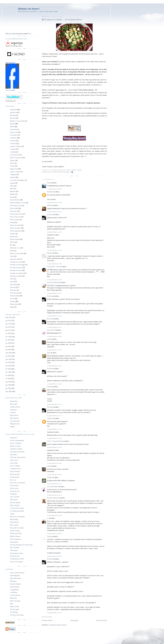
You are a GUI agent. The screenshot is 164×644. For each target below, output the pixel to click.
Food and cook (15, 491)
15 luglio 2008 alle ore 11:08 (54, 232)
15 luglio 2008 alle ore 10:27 (54, 212)
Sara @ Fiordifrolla (53, 282)
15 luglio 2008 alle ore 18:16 (54, 447)
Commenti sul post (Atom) (58, 625)
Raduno (13, 237)
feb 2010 (8, 327)
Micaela (86, 149)
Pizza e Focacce (15, 217)
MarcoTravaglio (15, 601)
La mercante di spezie (17, 508)
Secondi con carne (16, 262)
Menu (12, 189)
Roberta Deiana (15, 536)
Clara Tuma (14, 463)
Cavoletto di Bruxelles (17, 452)
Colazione (13, 138)
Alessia (49, 536)
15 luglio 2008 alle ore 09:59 (54, 189)
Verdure (13, 301)
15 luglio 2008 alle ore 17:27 (54, 416)
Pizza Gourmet (15, 220)
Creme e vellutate (16, 146)
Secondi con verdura (17, 273)
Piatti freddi (71, 170)
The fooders (14, 550)
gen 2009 (8, 366)
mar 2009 (9, 359)
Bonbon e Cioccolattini (17, 121)
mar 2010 (9, 324)
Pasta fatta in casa (16, 205)
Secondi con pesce (16, 267)
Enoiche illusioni (15, 584)
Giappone (13, 174)
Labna (12, 514)
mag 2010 (9, 317)
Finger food (14, 169)
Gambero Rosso (15, 407)
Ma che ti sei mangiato (17, 517)
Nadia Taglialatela (10, 63)
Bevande (13, 115)
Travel (12, 299)
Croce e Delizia (15, 466)
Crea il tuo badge (10, 90)
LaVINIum (14, 592)
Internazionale (15, 587)
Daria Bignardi (15, 576)
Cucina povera (15, 155)
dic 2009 (8, 333)
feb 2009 (8, 362)
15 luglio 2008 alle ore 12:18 (54, 316)
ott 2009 (8, 340)
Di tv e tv (13, 480)
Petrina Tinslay (15, 531)
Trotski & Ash (15, 556)
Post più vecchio (101, 620)
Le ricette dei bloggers (17, 180)
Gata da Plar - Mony (54, 267)
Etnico (12, 163)
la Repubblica (14, 590)
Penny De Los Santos (17, 528)
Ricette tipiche (15, 239)
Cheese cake (14, 132)
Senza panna (14, 542)
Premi (79, 170)
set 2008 (8, 379)
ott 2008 (8, 375)
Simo (49, 353)
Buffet (12, 127)
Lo (48, 518)
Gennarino (13, 410)
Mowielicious (14, 522)
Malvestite (13, 598)
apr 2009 (8, 356)
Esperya (13, 160)
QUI (11, 34)
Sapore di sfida (15, 259)
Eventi (12, 166)
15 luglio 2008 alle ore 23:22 (54, 495)
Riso (12, 245)
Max (12, 604)
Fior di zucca (14, 488)
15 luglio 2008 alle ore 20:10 (54, 475)
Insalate (13, 177)
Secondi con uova (16, 270)
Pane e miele (14, 525)
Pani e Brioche (15, 200)
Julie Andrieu (14, 418)
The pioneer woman (16, 553)
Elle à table (14, 404)
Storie (12, 282)
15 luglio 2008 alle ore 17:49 (54, 438)
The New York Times (17, 615)
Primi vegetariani (16, 231)
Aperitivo (13, 112)
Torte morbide (15, 296)
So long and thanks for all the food (21, 545)
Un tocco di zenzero (17, 562)
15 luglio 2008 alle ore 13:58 (54, 366)
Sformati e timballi (16, 276)
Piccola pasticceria (16, 214)
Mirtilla (49, 205)
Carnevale (13, 129)
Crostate (13, 149)
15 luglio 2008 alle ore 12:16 (54, 293)
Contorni (13, 143)
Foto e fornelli (15, 497)
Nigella (12, 427)
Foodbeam (13, 494)
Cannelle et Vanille (16, 449)
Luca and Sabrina (53, 487)
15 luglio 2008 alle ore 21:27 (54, 484)
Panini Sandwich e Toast (18, 203)
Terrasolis (13, 290)
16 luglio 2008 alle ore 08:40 (54, 534)
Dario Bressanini (15, 578)
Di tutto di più (15, 477)
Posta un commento (47, 617)
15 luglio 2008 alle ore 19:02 (54, 463)
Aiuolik (49, 387)
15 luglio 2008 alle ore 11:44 (54, 250)
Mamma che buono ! (29, 9)
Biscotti (13, 118)
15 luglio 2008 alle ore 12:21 (54, 327)
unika (49, 339)
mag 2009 (9, 353)
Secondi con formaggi (17, 265)
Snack (12, 279)
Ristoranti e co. (15, 248)
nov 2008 (8, 372)
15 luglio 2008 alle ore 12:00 (54, 264)
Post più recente (47, 620)
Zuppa (12, 307)
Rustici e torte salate (17, 253)
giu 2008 (8, 388)
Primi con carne (15, 225)
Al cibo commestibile (17, 440)
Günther (50, 477)
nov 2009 (8, 337)
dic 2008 (8, 369)
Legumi (13, 183)
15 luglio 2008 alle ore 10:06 (54, 203)
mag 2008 (9, 391)
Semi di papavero (16, 539)
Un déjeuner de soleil (17, 559)
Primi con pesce (15, 228)
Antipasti (54, 170)
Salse (12, 256)
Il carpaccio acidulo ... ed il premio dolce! (63, 19)
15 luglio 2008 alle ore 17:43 (54, 429)
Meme (12, 186)
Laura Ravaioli (15, 421)
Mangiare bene (15, 424)
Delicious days (15, 474)
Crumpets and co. (16, 469)
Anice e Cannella (16, 443)
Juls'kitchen (14, 500)
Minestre (13, 191)
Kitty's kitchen (15, 505)
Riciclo (12, 242)
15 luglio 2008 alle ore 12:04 (54, 280)
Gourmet (13, 412)
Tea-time (13, 287)
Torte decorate (15, 293)
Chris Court (14, 460)
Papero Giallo (14, 606)
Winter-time (14, 304)
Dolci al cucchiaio (16, 158)
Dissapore (13, 581)
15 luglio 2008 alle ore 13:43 (54, 336)
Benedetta (50, 192)
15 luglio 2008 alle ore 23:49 (54, 515)
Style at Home (15, 548)
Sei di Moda (14, 612)
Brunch (62, 170)
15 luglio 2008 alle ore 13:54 (54, 350)
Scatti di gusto (15, 609)
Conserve (13, 141)
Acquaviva (13, 438)
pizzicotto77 (51, 330)
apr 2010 (8, 321)
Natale (12, 197)
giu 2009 (8, 350)
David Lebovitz (15, 471)
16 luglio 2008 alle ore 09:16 (54, 556)
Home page (74, 620)
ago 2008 (8, 382)
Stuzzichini (14, 284)
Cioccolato (13, 135)
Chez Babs (13, 455)
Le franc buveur (15, 595)
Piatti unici (14, 211)
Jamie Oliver (14, 415)
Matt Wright (14, 519)
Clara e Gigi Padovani (17, 573)
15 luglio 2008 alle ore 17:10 (54, 404)
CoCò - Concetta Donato (55, 441)
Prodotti (13, 234)
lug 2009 (8, 346)
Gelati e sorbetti (15, 172)
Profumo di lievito (16, 533)
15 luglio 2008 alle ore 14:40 (54, 384)
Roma (12, 251)
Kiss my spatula (15, 502)
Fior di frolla (14, 486)
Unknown (50, 418)
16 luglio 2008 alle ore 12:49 (54, 613)
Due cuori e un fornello (18, 483)
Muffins (13, 194)
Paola (49, 183)
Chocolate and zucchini (18, 457)
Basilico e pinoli (15, 446)
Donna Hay (14, 401)
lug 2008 (8, 385)
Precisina (50, 214)
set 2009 (8, 343)
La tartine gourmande (17, 511)
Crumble (13, 152)
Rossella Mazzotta (53, 498)
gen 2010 (8, 330)
